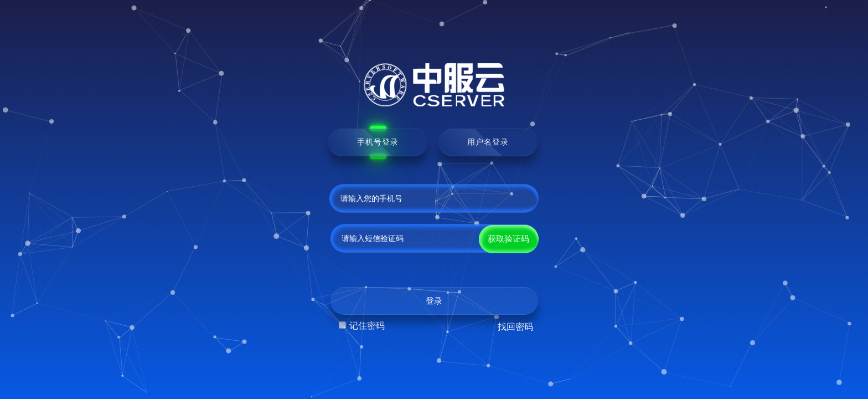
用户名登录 (488, 142)
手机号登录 (378, 142)
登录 (434, 301)
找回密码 (515, 327)
